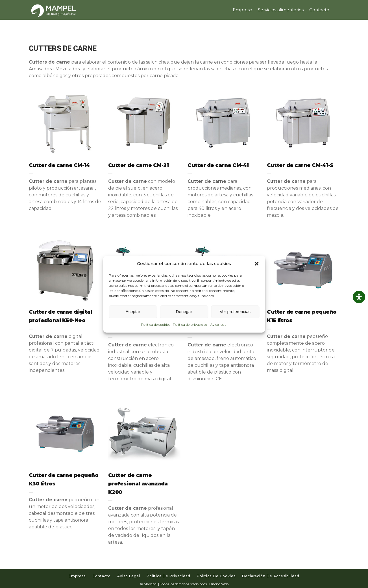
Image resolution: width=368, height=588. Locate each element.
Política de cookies (155, 325)
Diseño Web (219, 584)
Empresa (77, 576)
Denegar (184, 312)
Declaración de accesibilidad (271, 576)
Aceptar (133, 312)
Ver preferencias (235, 312)
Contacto (102, 576)
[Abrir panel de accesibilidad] (359, 297)
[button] (256, 264)
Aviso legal (219, 325)
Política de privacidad (190, 325)
